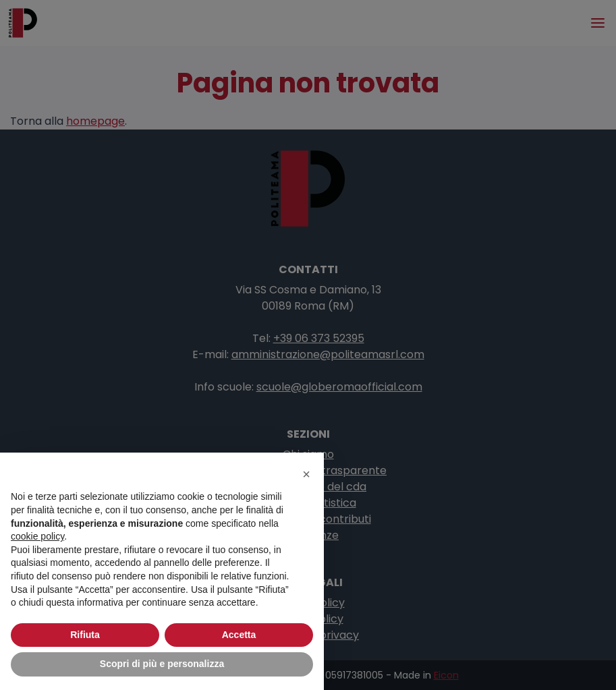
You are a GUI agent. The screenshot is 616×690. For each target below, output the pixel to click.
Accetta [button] (239, 635)
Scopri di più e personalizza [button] (162, 664)
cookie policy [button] (37, 536)
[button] (306, 474)
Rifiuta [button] (85, 635)
